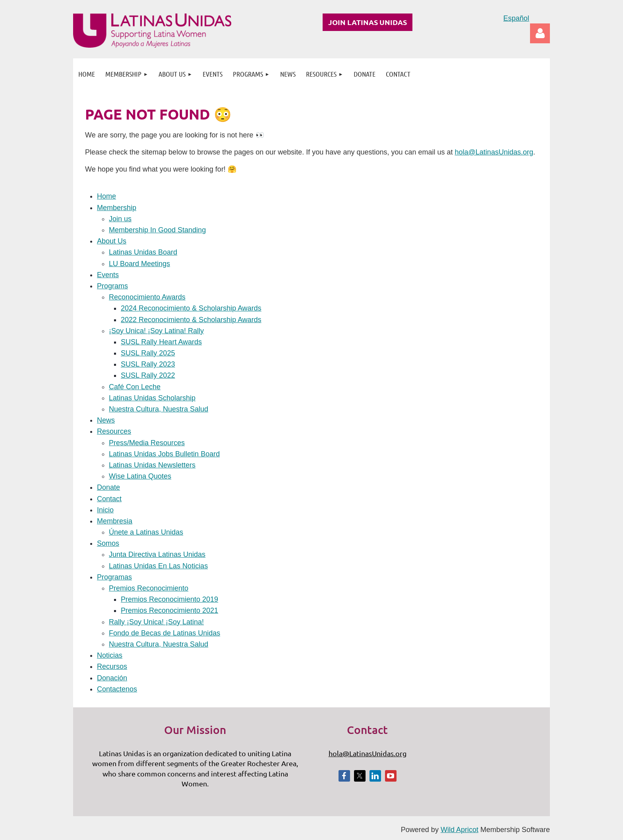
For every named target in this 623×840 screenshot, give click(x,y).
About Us (112, 241)
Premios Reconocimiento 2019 (169, 599)
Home (106, 196)
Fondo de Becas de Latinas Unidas (164, 633)
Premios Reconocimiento (149, 588)
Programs (112, 286)
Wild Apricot (460, 830)
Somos (108, 543)
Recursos (112, 666)
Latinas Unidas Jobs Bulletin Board (164, 454)
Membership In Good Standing (157, 230)
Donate (108, 487)
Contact (109, 499)
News (106, 420)
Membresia (115, 521)
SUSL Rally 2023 (148, 364)
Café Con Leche (135, 387)
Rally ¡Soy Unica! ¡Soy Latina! (156, 622)
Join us (120, 219)
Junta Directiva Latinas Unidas (157, 554)
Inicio (105, 510)
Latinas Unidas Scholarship (152, 398)
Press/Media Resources (147, 443)
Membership (117, 208)
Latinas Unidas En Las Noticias (158, 566)
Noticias (110, 655)
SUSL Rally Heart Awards (161, 342)
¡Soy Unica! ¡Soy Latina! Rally (156, 331)
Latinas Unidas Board (143, 252)
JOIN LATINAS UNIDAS (368, 22)
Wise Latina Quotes (140, 476)
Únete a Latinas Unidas (146, 532)
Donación (112, 678)
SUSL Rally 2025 (148, 353)
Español (516, 18)
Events (108, 275)
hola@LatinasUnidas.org (494, 152)
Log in (540, 33)
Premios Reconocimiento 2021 (169, 610)
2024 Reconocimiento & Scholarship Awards (191, 308)
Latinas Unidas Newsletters (152, 465)
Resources (114, 431)
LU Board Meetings (139, 264)
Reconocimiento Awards (147, 297)
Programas (114, 577)
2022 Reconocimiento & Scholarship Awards (191, 320)
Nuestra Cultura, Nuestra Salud (159, 409)
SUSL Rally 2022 (148, 375)
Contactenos (117, 689)
